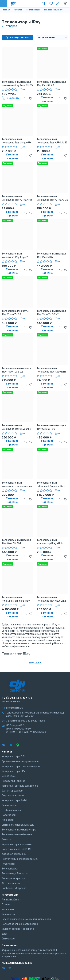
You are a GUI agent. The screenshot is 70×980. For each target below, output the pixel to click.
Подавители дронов (13, 781)
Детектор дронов (12, 791)
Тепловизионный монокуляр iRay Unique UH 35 (17, 141)
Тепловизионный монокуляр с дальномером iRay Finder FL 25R (17, 485)
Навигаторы (9, 815)
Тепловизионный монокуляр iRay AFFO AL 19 (52, 141)
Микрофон (8, 820)
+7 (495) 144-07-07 (17, 698)
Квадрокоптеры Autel (14, 800)
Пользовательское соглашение (20, 924)
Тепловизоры (10, 869)
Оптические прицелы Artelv (18, 825)
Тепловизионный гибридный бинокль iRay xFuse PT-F (16, 599)
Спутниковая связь (13, 796)
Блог (4, 934)
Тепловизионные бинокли (17, 835)
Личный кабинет (11, 900)
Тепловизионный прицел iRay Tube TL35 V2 (16, 370)
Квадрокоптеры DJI (13, 757)
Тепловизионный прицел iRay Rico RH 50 (51, 255)
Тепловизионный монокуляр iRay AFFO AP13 (17, 198)
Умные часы (9, 776)
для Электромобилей (14, 854)
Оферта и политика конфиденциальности (26, 919)
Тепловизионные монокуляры (19, 830)
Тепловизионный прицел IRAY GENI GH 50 (51, 427)
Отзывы (6, 905)
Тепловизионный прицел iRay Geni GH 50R (16, 542)
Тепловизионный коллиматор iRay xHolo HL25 (50, 542)
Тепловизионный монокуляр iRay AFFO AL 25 (52, 198)
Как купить (8, 909)
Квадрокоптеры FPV (14, 771)
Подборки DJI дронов (14, 888)
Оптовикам (8, 939)
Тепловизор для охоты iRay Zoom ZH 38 (15, 313)
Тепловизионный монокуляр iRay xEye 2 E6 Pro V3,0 (51, 599)
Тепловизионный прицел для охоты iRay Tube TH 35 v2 (17, 84)
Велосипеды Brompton (15, 874)
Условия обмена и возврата (18, 929)
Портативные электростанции (20, 859)
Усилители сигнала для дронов (20, 786)
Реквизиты (8, 914)
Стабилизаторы (11, 810)
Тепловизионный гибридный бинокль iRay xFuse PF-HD (51, 485)
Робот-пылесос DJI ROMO (17, 849)
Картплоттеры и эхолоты (17, 844)
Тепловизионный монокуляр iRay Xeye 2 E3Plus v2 (15, 256)
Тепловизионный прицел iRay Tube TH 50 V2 (51, 313)
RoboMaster (9, 864)
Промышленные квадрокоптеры (20, 761)
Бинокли (7, 839)
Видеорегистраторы (14, 878)
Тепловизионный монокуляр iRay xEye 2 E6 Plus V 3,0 (16, 427)
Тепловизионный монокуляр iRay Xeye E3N (51, 370)
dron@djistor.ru (15, 708)
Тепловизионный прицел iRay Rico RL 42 (51, 84)
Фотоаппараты (11, 883)
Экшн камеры (9, 805)
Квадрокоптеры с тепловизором (21, 766)
